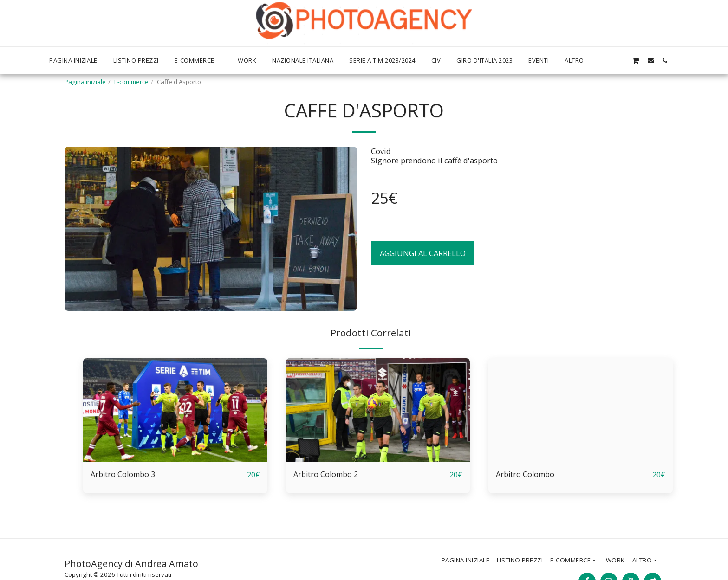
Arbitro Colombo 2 (327, 474)
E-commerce (131, 82)
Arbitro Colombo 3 (124, 474)
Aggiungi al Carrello (423, 253)
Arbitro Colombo (526, 474)
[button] (621, 60)
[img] (175, 410)
